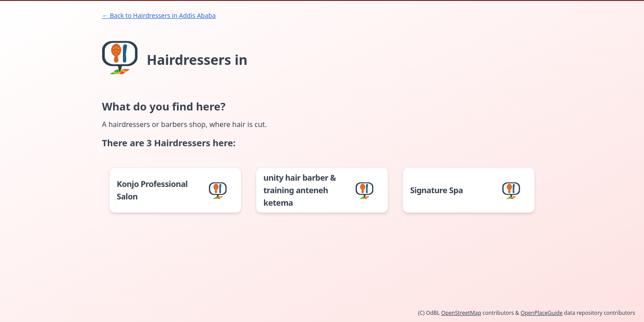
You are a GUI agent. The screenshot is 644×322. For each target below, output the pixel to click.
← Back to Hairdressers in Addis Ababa (159, 15)
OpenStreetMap (461, 313)
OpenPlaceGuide (542, 313)
